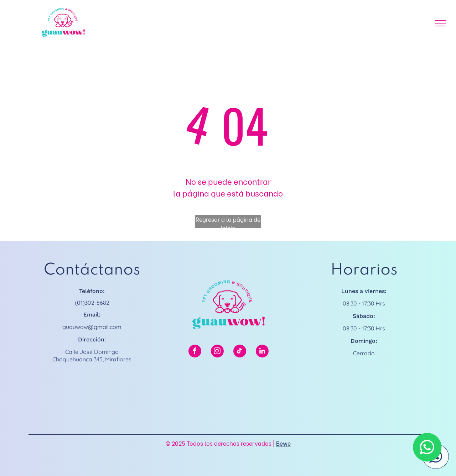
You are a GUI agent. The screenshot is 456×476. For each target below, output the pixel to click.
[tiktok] (240, 352)
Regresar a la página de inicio (228, 222)
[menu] (440, 23)
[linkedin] (262, 352)
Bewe (283, 443)
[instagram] (217, 352)
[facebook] (195, 352)
